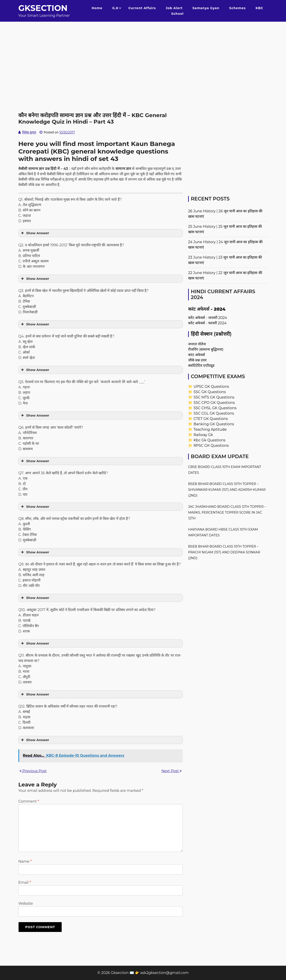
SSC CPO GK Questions (214, 403)
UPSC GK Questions (211, 387)
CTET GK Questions (211, 419)
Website (26, 903)
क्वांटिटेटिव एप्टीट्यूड (201, 366)
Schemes (238, 8)
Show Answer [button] (35, 233)
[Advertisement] (143, 53)
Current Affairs (142, 8)
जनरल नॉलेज (197, 344)
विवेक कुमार (29, 132)
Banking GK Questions (214, 424)
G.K (115, 8)
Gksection (43, 8)
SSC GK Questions (210, 392)
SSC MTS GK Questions (214, 397)
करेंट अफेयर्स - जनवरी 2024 (208, 318)
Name (25, 861)
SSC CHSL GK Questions (215, 408)
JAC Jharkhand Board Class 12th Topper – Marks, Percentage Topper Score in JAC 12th (227, 512)
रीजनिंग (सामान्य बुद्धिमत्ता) (206, 349)
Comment (29, 801)
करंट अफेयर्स (197, 355)
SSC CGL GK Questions (214, 413)
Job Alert (174, 8)
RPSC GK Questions (211, 446)
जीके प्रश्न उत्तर (197, 360)
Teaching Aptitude (210, 429)
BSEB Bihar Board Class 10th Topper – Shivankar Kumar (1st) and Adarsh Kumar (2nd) (227, 490)
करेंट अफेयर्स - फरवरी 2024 (207, 323)
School (177, 14)
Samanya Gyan (206, 8)
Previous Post (33, 771)
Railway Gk (203, 435)
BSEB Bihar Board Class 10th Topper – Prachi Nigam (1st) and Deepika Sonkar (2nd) (224, 552)
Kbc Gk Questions (209, 440)
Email (25, 882)
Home (97, 8)
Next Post (172, 771)
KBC (259, 8)
